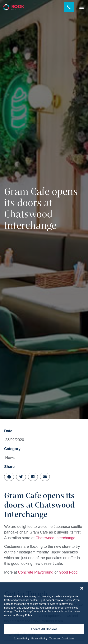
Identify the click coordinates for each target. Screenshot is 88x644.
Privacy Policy (39, 639)
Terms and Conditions (62, 639)
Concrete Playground (36, 572)
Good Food (68, 572)
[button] (82, 588)
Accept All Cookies (44, 629)
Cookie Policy (22, 639)
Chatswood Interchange (55, 538)
